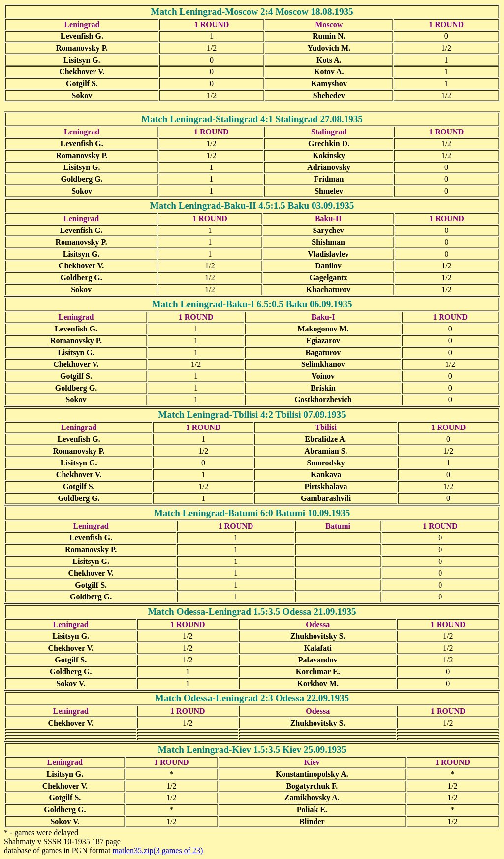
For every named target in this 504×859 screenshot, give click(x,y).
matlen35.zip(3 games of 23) (157, 850)
